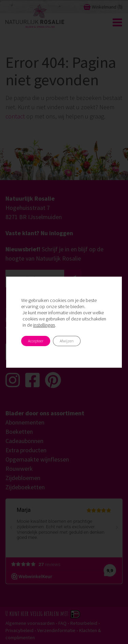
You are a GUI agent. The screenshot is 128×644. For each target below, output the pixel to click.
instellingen (44, 325)
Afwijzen (67, 341)
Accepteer (36, 341)
